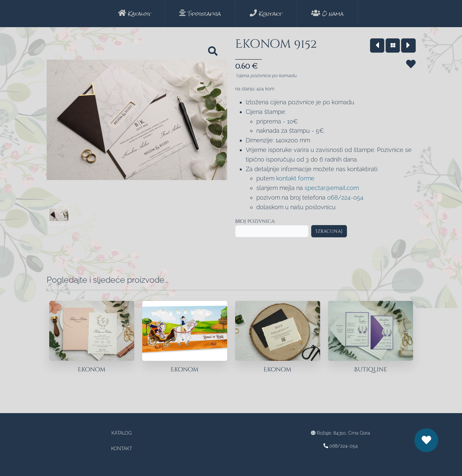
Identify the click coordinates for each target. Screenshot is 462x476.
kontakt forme (295, 178)
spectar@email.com (332, 188)
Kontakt (266, 14)
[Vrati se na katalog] (393, 46)
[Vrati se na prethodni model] (377, 46)
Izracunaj (329, 231)
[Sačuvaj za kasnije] (411, 72)
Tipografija (200, 14)
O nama (327, 14)
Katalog (134, 14)
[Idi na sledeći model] (408, 46)
